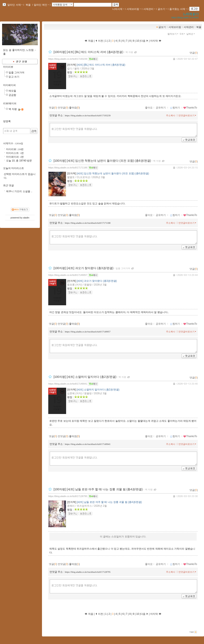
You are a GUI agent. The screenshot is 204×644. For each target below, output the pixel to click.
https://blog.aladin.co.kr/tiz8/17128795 (68, 496)
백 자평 (129, 52)
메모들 (12, 91)
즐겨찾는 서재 (178, 9)
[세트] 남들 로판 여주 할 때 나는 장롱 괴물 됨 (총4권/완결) (109, 502)
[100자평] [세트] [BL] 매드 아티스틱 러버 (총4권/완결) (88, 52)
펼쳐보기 (173, 34)
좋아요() (74, 108)
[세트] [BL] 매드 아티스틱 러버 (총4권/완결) (101, 65)
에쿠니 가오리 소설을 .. (19, 191)
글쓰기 (162, 9)
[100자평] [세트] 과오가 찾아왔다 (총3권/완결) (83, 268)
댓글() (194, 53)
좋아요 (149, 108)
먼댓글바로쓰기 (188, 115)
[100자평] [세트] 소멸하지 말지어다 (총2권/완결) (85, 377)
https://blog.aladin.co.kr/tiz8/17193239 (68, 59)
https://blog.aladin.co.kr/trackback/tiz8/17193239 (88, 115)
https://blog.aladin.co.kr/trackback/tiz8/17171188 (88, 223)
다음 (144, 41)
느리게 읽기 (191, 14)
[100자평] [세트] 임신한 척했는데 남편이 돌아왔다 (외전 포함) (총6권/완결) (102, 161)
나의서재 (118, 9)
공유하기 (161, 108)
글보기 (162, 27)
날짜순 (191, 34)
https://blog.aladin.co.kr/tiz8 (185, 17)
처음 (89, 41)
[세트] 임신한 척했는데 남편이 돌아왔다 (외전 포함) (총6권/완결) (113, 173)
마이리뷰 (8, 67)
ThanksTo (190, 108)
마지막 (156, 41)
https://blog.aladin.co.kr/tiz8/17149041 (68, 384)
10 (138, 41)
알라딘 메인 (41, 5)
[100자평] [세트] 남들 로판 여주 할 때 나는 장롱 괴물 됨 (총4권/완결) (98, 489)
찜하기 (175, 108)
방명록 (7, 121)
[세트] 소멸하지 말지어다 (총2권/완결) (98, 390)
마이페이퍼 (9, 85)
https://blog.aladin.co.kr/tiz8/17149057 (68, 275)
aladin (26, 218)
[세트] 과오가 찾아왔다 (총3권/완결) (97, 281)
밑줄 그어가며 (123, 268)
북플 (28, 5)
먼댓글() (63, 108)
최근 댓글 (8, 185)
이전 (99, 41)
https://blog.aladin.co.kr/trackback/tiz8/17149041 (88, 444)
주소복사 (171, 115)
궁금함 (12, 95)
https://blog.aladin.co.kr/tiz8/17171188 (68, 168)
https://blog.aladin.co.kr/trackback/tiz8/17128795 (88, 572)
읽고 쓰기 (14, 77)
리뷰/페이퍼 (10, 103)
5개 (183, 34)
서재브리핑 (134, 9)
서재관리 (149, 9)
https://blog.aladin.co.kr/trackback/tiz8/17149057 (88, 332)
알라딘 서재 (15, 5)
